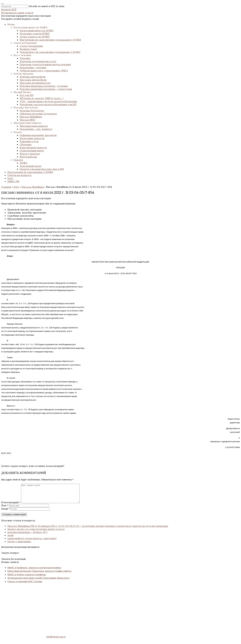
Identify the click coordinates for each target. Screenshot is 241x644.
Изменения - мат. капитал (36, 129)
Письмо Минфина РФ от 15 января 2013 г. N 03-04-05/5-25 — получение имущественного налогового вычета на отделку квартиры (88, 530)
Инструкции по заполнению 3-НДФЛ (30, 172)
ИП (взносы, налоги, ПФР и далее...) (41, 98)
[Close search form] (2, 4)
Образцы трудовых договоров (38, 114)
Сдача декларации (25, 43)
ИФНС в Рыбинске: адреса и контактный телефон (34, 571)
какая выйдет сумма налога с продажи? (32, 542)
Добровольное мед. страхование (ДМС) (44, 70)
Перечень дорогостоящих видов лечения (45, 64)
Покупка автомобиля (33, 77)
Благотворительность (33, 147)
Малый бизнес (23, 92)
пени (10, 539)
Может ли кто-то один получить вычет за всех (36, 533)
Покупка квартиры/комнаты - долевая (44, 86)
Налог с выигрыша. (19, 545)
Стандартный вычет (32, 151)
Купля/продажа (24, 74)
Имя (5, 509)
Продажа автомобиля (33, 80)
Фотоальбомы (28, 157)
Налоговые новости (32, 138)
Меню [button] (11, 24)
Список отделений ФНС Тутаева (25, 585)
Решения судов (29, 141)
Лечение (25, 58)
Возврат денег (28, 49)
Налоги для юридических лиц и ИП (42, 169)
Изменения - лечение (33, 67)
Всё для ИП (27, 95)
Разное (18, 132)
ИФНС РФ (13, 181)
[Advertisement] (93, 611)
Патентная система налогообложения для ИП (48, 104)
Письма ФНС (28, 120)
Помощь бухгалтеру (26, 107)
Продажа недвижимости (35, 83)
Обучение (26, 144)
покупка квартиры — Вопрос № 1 (27, 536)
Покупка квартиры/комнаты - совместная (46, 89)
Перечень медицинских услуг (38, 61)
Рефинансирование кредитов (38, 135)
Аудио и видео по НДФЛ (35, 37)
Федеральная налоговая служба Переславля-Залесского (39, 582)
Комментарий (11, 506)
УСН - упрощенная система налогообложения (48, 101)
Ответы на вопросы (19, 175)
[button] (20, 19)
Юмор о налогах (30, 154)
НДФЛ (23, 163)
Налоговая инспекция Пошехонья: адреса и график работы (39, 575)
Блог (10, 178)
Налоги (18, 160)
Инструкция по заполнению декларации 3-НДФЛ (50, 40)
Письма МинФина (31, 117)
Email (5, 512)
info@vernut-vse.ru (56, 640)
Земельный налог (31, 166)
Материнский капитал (28, 123)
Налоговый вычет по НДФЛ (30, 27)
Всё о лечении (22, 55)
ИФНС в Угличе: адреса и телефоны (27, 578)
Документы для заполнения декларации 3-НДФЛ (50, 52)
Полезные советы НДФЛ (35, 34)
